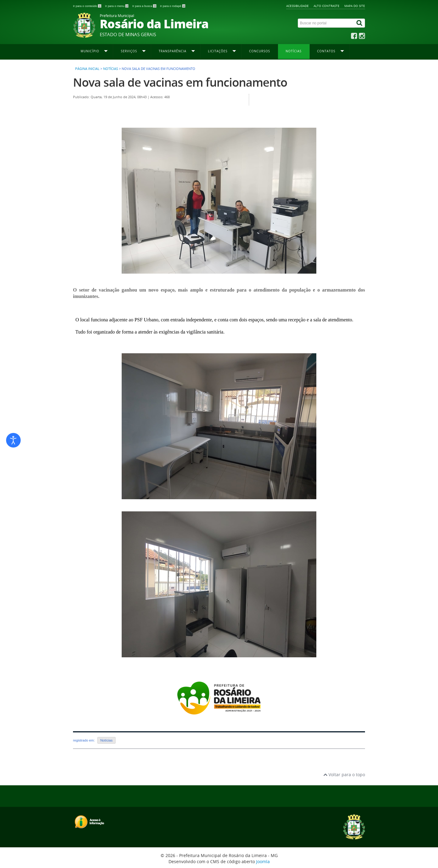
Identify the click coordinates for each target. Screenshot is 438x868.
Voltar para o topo (344, 775)
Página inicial (87, 69)
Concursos (260, 51)
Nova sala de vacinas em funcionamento (180, 82)
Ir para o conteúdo (87, 6)
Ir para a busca (145, 6)
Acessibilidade (297, 6)
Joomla (263, 861)
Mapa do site (355, 6)
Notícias (294, 51)
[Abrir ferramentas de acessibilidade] (13, 440)
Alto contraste (327, 6)
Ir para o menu (117, 6)
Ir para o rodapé (173, 6)
